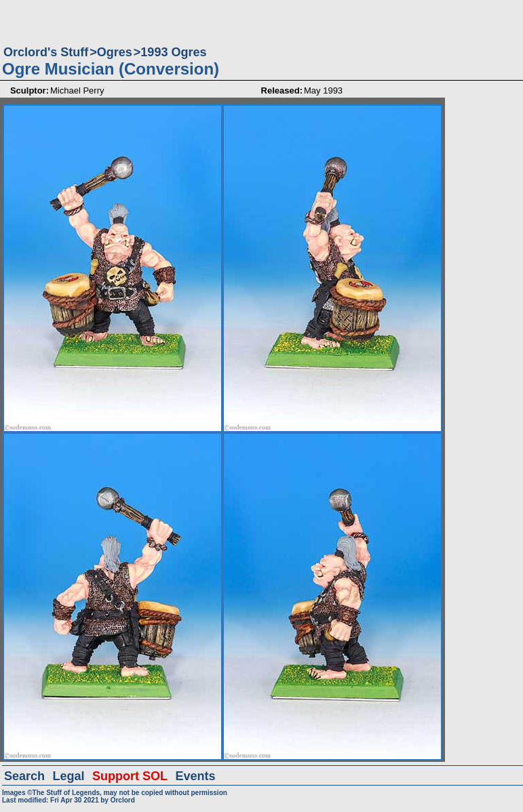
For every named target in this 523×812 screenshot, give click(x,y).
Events (195, 776)
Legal (69, 776)
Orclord (123, 800)
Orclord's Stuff (46, 52)
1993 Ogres (173, 52)
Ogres (115, 52)
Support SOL (130, 776)
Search (24, 776)
